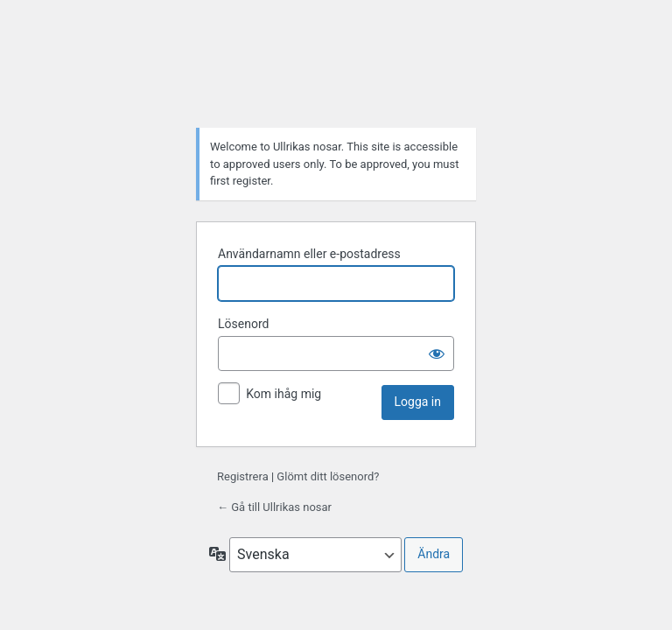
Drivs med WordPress (336, 70)
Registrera (243, 476)
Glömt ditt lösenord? (328, 476)
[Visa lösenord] (437, 353)
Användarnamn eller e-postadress (309, 254)
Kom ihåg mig (283, 394)
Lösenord (243, 324)
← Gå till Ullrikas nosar (274, 507)
